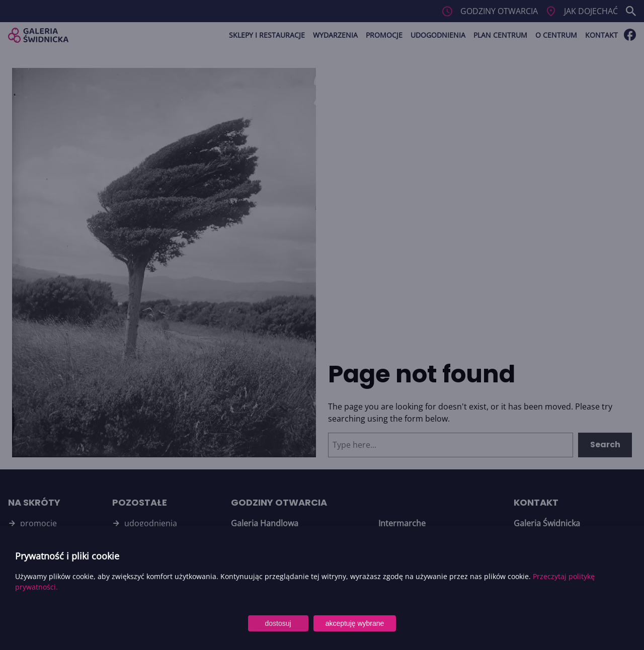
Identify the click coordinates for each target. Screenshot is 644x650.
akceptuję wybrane (355, 623)
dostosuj (278, 623)
